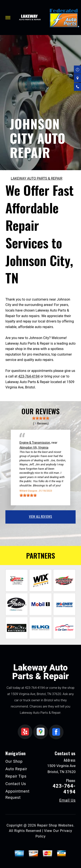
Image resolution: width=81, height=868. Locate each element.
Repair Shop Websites (55, 825)
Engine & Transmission (35, 443)
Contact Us (16, 784)
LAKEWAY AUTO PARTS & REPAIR (37, 178)
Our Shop (14, 761)
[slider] (41, 418)
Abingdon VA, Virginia (34, 448)
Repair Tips (16, 776)
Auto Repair (16, 769)
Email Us (67, 800)
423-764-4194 (29, 376)
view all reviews (40, 516)
